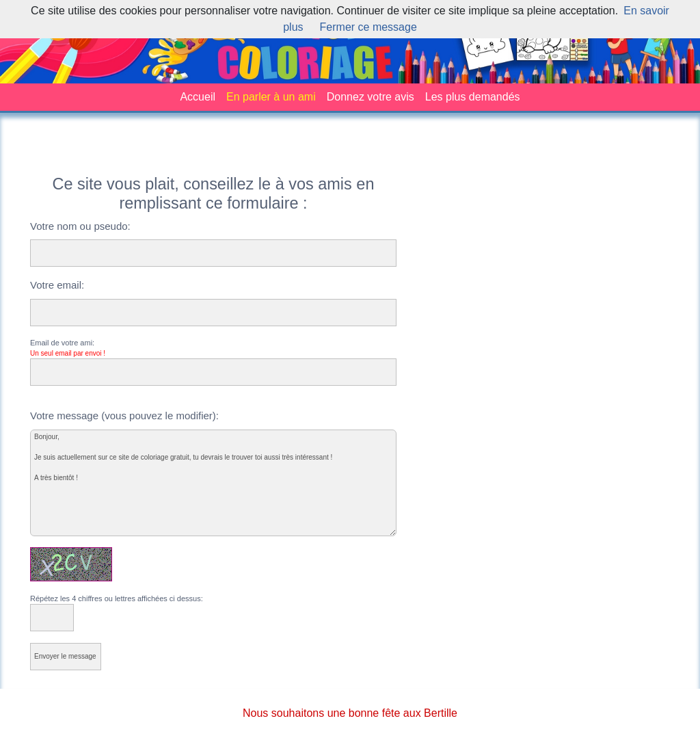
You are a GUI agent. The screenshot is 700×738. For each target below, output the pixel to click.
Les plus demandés (473, 97)
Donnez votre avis (371, 97)
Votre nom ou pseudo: (80, 226)
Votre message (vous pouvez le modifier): (124, 416)
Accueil (198, 97)
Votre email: (57, 285)
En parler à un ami (271, 97)
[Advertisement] (350, 154)
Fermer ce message (368, 27)
